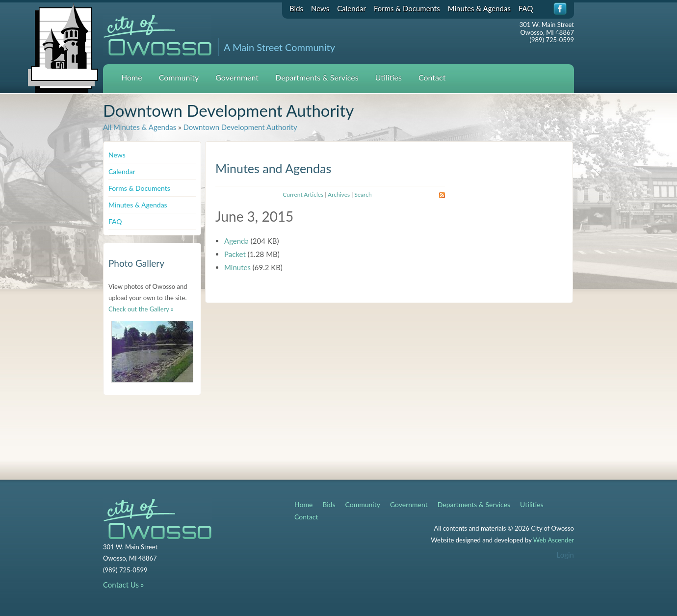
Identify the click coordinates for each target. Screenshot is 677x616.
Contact (432, 77)
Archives (339, 194)
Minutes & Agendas (479, 8)
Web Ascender (554, 540)
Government (237, 77)
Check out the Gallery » (141, 309)
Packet (235, 254)
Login (565, 555)
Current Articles (303, 194)
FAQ (526, 8)
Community (179, 77)
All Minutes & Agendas (140, 127)
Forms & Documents (407, 8)
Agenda (236, 241)
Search (363, 194)
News (320, 8)
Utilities (389, 77)
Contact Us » (123, 585)
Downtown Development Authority (240, 127)
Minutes (237, 267)
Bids (296, 8)
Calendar (352, 8)
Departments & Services (317, 77)
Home (132, 77)
